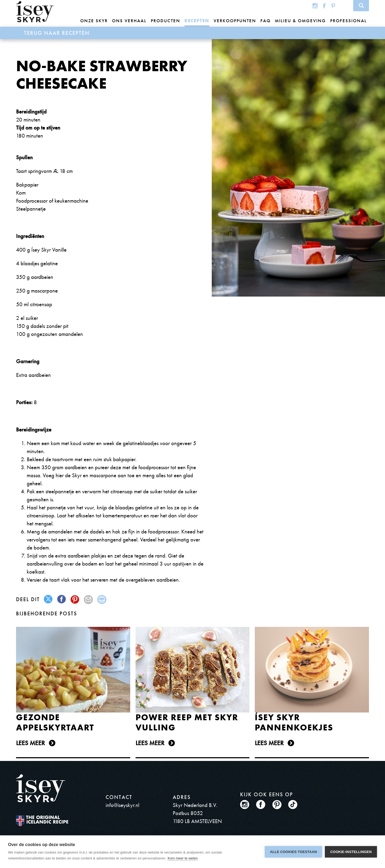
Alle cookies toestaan (294, 852)
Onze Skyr (94, 21)
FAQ (265, 21)
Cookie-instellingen (351, 852)
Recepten (197, 21)
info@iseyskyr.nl (122, 805)
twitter (49, 599)
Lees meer (30, 743)
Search (361, 6)
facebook (62, 599)
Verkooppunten (235, 21)
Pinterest (333, 5)
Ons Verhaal (129, 21)
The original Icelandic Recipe (42, 821)
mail (89, 599)
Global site (304, 5)
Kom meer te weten (183, 858)
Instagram (315, 5)
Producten (165, 21)
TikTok (344, 5)
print (102, 599)
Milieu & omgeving (300, 21)
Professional (349, 21)
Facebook (324, 5)
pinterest (75, 599)
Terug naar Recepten (57, 33)
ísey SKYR (35, 12)
